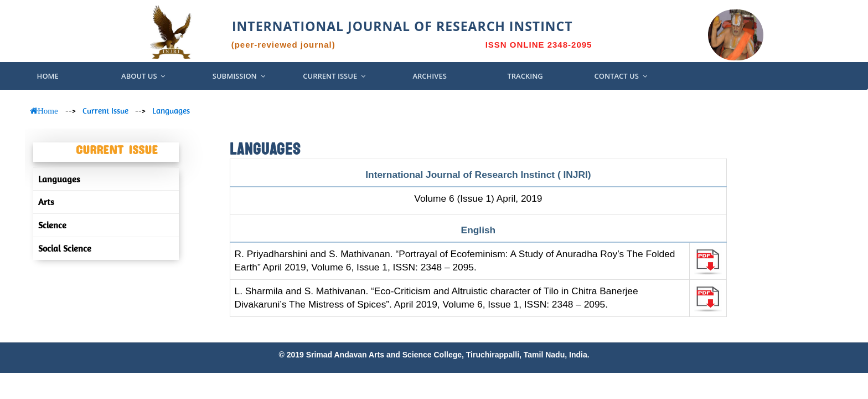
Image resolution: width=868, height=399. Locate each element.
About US (143, 76)
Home (48, 76)
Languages (171, 111)
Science (52, 225)
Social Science (65, 248)
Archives (429, 76)
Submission (239, 76)
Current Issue (334, 76)
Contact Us (620, 76)
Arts (46, 202)
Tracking (525, 76)
